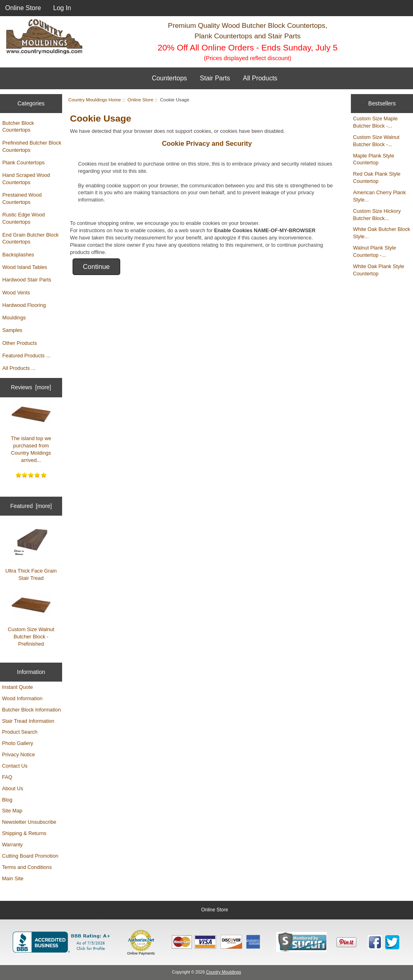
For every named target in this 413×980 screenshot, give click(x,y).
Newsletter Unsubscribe (29, 822)
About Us (13, 788)
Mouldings (14, 318)
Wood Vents (16, 293)
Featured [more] (31, 506)
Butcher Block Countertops (18, 127)
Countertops (169, 78)
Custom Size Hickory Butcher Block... (377, 215)
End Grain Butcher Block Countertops (31, 238)
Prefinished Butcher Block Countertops (32, 146)
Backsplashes (18, 255)
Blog (7, 800)
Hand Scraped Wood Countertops (26, 179)
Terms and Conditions (27, 867)
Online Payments (141, 953)
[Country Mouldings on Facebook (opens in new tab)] (375, 942)
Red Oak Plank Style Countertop (377, 177)
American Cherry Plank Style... (379, 196)
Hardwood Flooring (24, 305)
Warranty (12, 845)
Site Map (12, 811)
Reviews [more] (31, 387)
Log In (62, 8)
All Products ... (19, 368)
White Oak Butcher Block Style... (382, 233)
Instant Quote (18, 687)
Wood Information (22, 698)
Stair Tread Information (28, 721)
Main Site (13, 878)
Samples (13, 330)
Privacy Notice (18, 754)
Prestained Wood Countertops (22, 198)
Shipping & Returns (24, 833)
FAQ (7, 777)
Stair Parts (215, 78)
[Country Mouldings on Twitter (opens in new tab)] (392, 942)
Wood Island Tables (25, 267)
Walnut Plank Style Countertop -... (374, 251)
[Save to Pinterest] (346, 942)
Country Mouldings (224, 972)
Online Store (23, 8)
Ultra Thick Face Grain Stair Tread (31, 554)
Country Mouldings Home (95, 100)
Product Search (20, 732)
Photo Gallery (18, 743)
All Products (260, 78)
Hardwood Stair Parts (27, 280)
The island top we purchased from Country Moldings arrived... (31, 433)
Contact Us (15, 766)
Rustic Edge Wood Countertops (24, 218)
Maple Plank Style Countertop (373, 159)
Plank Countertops (24, 163)
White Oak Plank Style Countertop (379, 270)
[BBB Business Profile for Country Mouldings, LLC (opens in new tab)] (63, 942)
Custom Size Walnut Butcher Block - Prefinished (31, 621)
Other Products (20, 343)
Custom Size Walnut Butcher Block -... (376, 141)
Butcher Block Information (31, 710)
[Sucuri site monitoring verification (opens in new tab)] (301, 942)
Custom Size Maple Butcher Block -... (375, 122)
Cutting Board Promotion (30, 856)
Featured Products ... (26, 356)
